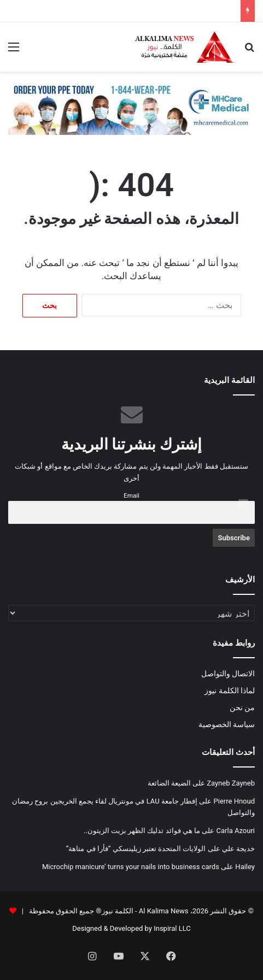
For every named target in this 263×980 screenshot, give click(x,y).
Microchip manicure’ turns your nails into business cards (131, 867)
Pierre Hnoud (234, 801)
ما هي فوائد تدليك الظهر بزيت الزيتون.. (142, 831)
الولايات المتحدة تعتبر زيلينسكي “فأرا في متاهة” (136, 849)
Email (131, 495)
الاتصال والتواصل (228, 674)
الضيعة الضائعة (169, 783)
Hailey (245, 867)
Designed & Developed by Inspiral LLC (131, 928)
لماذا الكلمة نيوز (230, 690)
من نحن (242, 707)
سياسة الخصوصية (227, 724)
